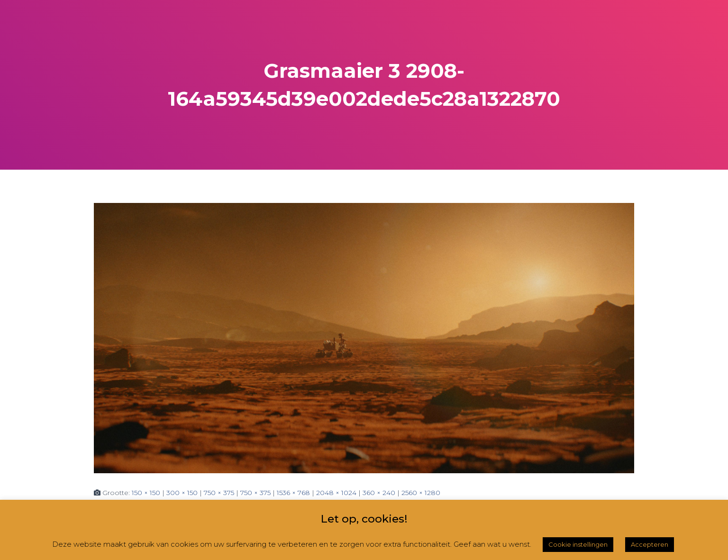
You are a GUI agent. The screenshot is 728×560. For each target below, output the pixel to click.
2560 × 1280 (421, 493)
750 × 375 (219, 493)
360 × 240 (379, 493)
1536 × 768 (293, 493)
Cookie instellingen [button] (578, 544)
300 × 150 (182, 493)
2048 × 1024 (336, 493)
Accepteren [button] (650, 544)
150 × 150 (146, 493)
